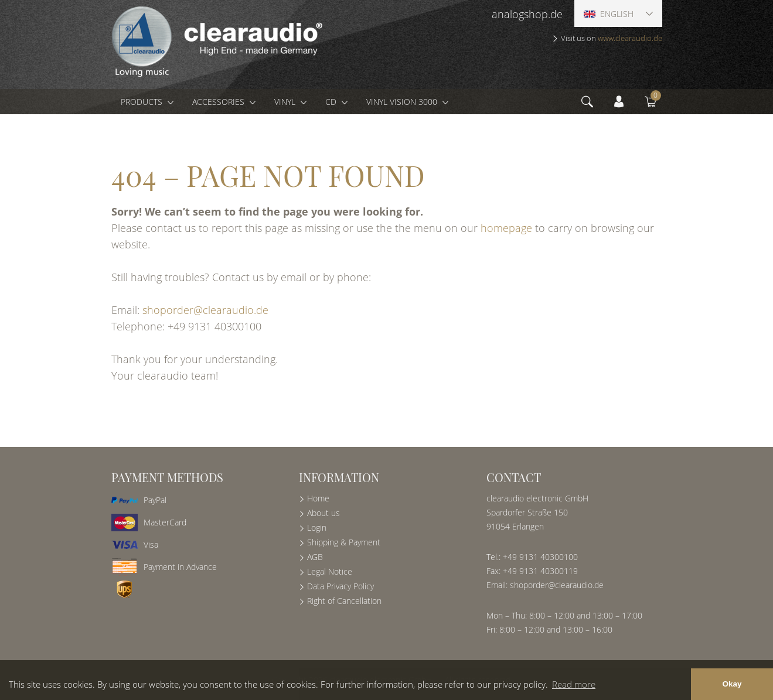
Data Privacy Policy (340, 586)
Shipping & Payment (344, 542)
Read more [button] (574, 684)
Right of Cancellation (344, 601)
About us (323, 513)
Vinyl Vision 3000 (403, 102)
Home (318, 498)
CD (332, 102)
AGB (315, 557)
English (609, 14)
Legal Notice (330, 571)
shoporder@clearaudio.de (205, 310)
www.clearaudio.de (630, 38)
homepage (506, 228)
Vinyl (286, 102)
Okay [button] (732, 684)
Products (143, 102)
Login (317, 527)
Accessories (219, 102)
